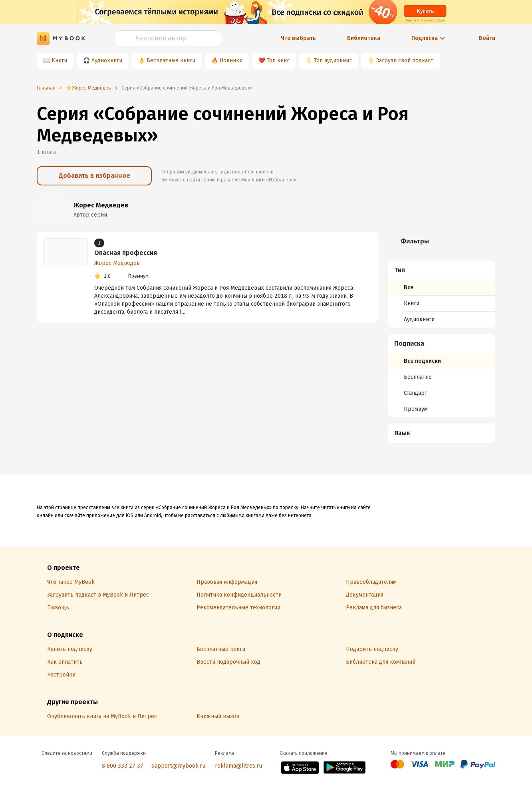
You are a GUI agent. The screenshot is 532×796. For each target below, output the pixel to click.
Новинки (231, 61)
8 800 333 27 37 (123, 766)
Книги (59, 61)
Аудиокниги (107, 61)
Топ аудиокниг (333, 61)
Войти (487, 38)
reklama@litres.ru (238, 766)
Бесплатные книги (171, 61)
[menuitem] (442, 294)
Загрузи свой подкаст (405, 61)
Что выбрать (298, 38)
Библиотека (364, 38)
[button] (442, 270)
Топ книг (278, 61)
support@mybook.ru (178, 766)
